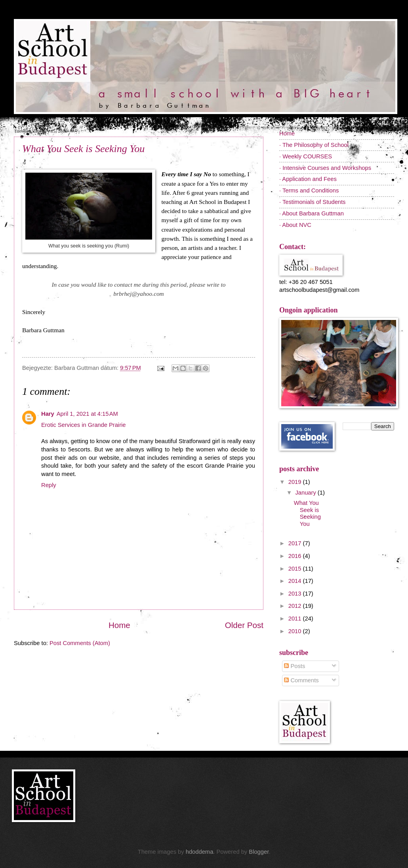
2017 (296, 543)
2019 (296, 482)
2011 (296, 619)
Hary (48, 414)
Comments (301, 680)
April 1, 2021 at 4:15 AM (87, 414)
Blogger (259, 852)
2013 (296, 594)
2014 (296, 581)
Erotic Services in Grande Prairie (84, 425)
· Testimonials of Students (312, 202)
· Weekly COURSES (306, 156)
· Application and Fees (308, 179)
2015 (296, 569)
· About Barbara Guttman (312, 213)
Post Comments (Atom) (80, 643)
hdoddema (200, 852)
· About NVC (295, 225)
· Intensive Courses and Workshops (325, 168)
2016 (296, 556)
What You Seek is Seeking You (83, 149)
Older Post (244, 625)
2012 (296, 606)
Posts (295, 666)
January (306, 493)
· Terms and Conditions (309, 190)
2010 (296, 631)
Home (119, 625)
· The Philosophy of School (314, 145)
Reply (49, 485)
